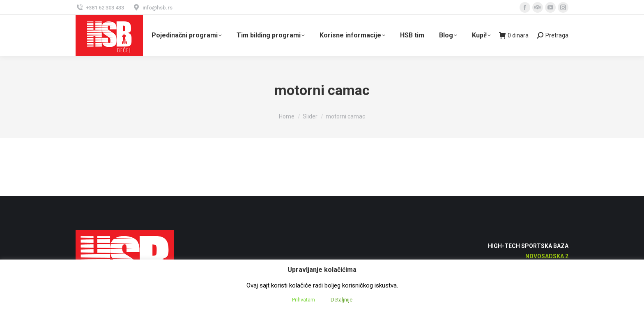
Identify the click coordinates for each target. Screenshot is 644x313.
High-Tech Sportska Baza (528, 246)
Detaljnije (342, 300)
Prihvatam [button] (304, 300)
